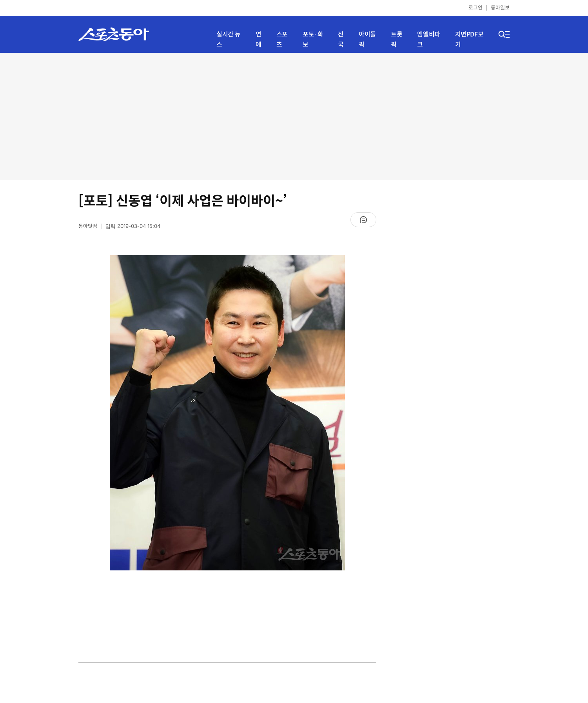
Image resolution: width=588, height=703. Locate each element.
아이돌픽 (367, 39)
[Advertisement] (294, 116)
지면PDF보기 (469, 39)
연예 (259, 39)
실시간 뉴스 (229, 39)
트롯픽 (397, 39)
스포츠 (282, 39)
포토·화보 (313, 39)
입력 (133, 226)
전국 (341, 39)
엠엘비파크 (428, 39)
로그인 (475, 8)
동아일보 (500, 8)
